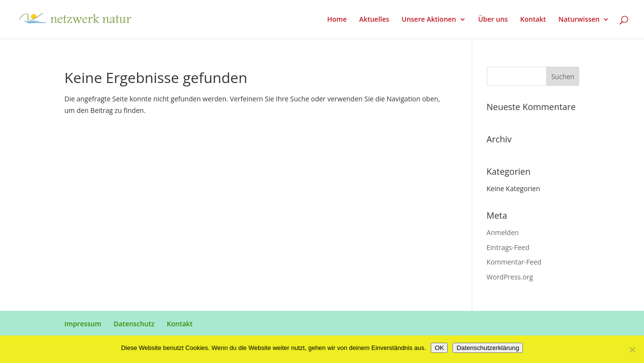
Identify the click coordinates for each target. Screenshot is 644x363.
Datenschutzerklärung (488, 348)
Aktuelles (374, 20)
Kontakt (533, 20)
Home (337, 20)
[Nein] (632, 349)
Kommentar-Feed (514, 262)
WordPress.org (510, 277)
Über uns (493, 20)
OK (439, 348)
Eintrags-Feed (508, 247)
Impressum (83, 324)
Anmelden (503, 232)
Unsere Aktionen (429, 20)
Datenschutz (134, 324)
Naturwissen (579, 20)
